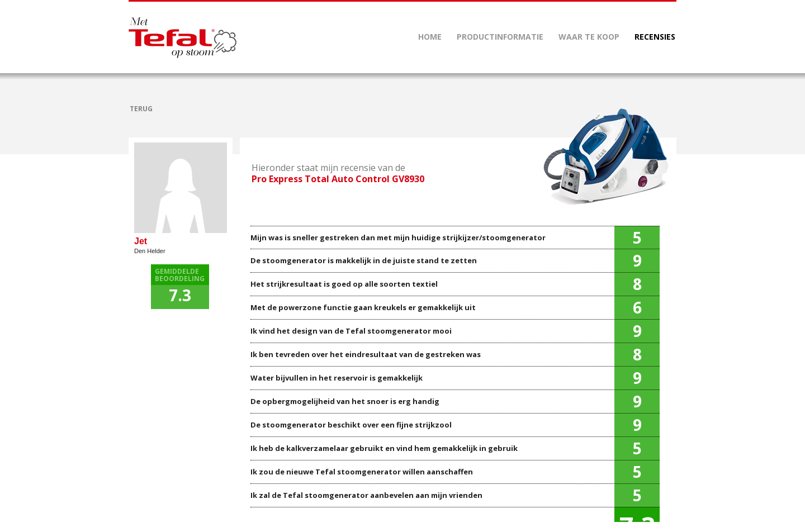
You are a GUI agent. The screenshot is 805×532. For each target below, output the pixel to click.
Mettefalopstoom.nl (183, 38)
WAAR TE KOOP (589, 37)
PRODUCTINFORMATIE (500, 37)
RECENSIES (655, 37)
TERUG (141, 109)
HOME (430, 37)
